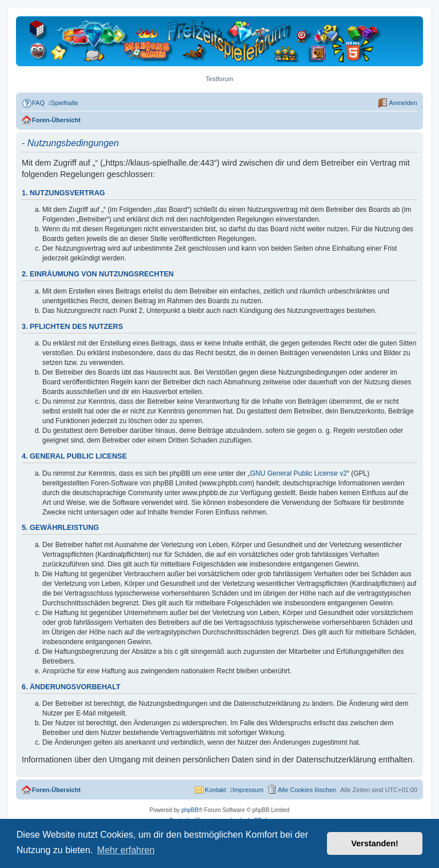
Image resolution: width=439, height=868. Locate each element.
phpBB (190, 810)
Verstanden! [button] (375, 843)
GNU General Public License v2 (299, 473)
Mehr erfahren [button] (126, 850)
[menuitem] (33, 103)
